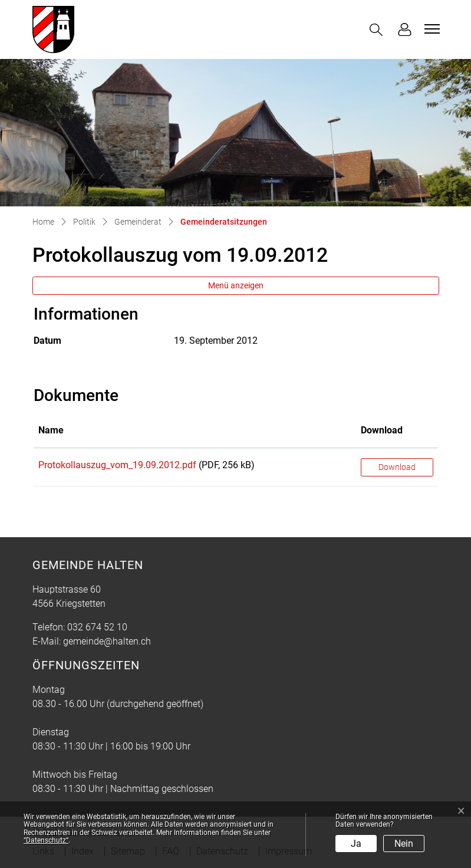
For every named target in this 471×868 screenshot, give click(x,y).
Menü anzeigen (236, 285)
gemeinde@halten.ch (107, 641)
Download (397, 467)
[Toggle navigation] (430, 29)
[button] (378, 30)
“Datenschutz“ (46, 840)
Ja (356, 844)
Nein (404, 844)
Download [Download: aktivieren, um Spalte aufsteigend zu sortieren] (382, 430)
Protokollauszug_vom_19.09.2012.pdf (117, 465)
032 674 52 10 (97, 627)
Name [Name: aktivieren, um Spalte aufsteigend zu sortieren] (51, 430)
